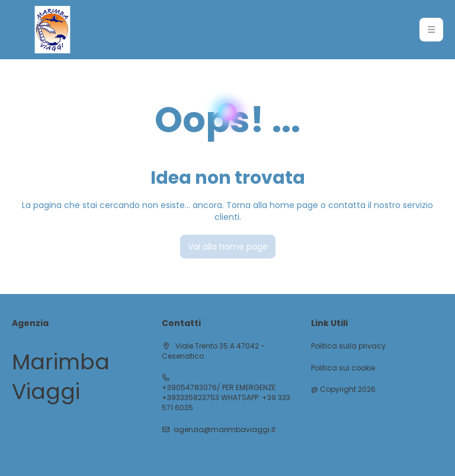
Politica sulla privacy (348, 346)
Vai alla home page (228, 247)
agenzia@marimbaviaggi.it (225, 430)
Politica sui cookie (343, 368)
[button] (431, 30)
